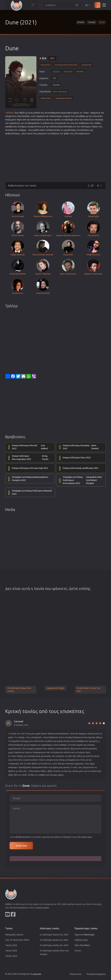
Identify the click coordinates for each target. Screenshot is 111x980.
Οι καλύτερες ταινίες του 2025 (54, 940)
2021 (52, 58)
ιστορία (9, 116)
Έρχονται (85, 935)
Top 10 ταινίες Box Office (17, 940)
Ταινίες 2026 (11, 945)
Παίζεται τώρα (81, 940)
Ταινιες (92, 22)
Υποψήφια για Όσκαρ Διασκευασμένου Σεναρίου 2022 (30, 479)
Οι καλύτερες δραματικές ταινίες (19, 690)
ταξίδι (22, 113)
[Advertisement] (55, 157)
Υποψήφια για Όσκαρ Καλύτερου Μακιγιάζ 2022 (32, 492)
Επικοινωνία (75, 974)
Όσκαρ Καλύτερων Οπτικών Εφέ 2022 (30, 468)
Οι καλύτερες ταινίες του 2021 (89, 690)
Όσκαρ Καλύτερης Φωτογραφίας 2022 (32, 458)
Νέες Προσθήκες (82, 945)
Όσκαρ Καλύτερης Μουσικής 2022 (83, 447)
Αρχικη (81, 22)
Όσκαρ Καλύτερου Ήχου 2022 (77, 458)
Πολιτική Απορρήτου (96, 974)
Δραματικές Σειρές (56, 688)
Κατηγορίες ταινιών (14, 935)
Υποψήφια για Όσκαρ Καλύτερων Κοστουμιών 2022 (83, 480)
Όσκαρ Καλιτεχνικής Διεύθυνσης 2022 (81, 468)
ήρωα (76, 113)
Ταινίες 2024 (11, 956)
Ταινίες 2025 (11, 951)
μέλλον (47, 123)
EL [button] (88, 5)
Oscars (78, 951)
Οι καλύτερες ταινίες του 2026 (54, 935)
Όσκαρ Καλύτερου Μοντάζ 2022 (32, 447)
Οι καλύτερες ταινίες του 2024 (54, 945)
